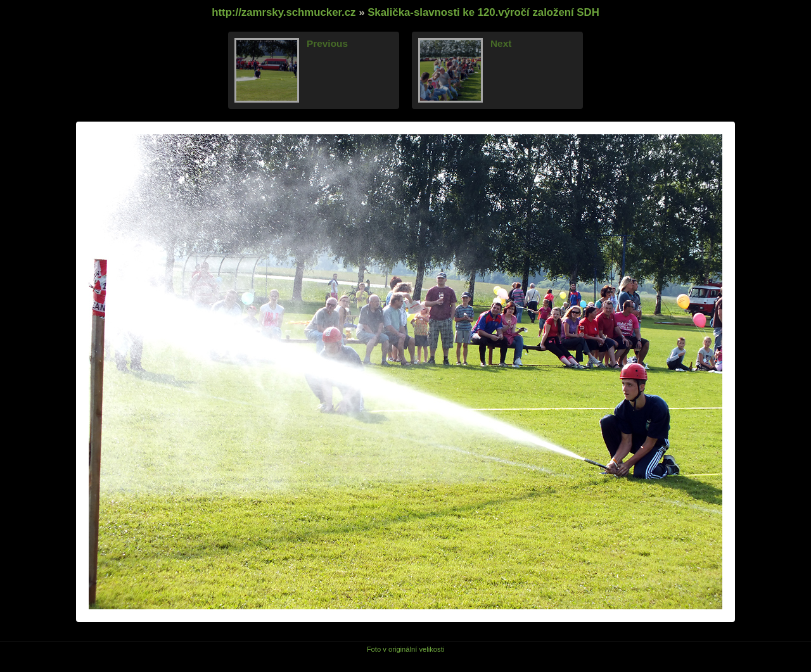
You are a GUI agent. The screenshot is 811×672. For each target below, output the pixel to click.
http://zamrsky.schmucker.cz (284, 12)
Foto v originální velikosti (406, 649)
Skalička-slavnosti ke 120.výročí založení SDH (483, 12)
